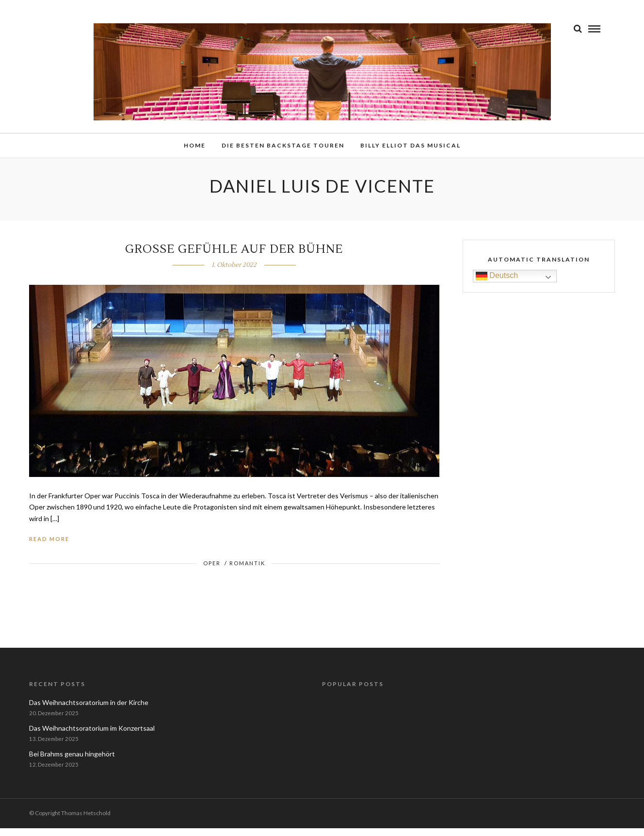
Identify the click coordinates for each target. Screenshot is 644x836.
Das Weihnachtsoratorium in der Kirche (89, 710)
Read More (49, 547)
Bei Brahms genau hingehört (72, 762)
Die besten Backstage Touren (283, 147)
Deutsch (497, 284)
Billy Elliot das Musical (411, 147)
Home (195, 147)
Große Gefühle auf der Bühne (234, 257)
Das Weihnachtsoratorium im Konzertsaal (92, 736)
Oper (212, 571)
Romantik (247, 571)
